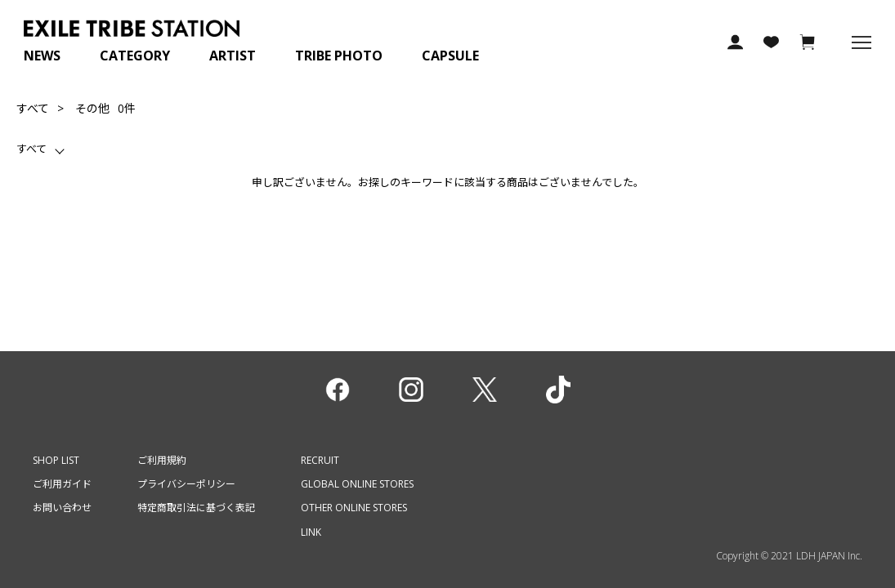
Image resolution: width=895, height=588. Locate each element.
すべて (33, 108)
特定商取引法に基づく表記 (196, 508)
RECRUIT (320, 460)
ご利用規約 (162, 460)
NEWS (42, 56)
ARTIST (233, 56)
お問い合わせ (62, 508)
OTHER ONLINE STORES (354, 508)
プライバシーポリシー (186, 484)
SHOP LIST (56, 460)
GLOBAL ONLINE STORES (357, 484)
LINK (311, 532)
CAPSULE (450, 56)
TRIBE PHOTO (339, 56)
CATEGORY (135, 56)
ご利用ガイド (62, 484)
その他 (92, 108)
